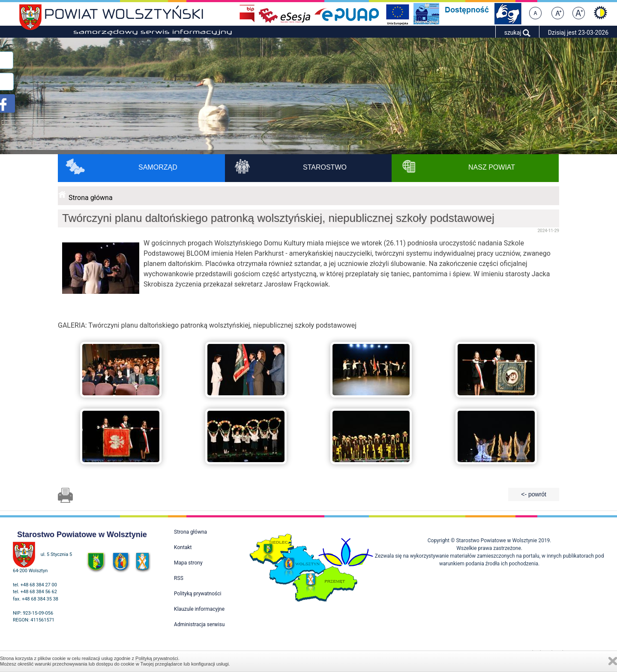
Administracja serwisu (199, 624)
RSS (179, 578)
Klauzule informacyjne (199, 609)
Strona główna (91, 198)
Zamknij (613, 661)
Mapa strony (188, 563)
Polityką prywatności (157, 658)
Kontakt (183, 547)
